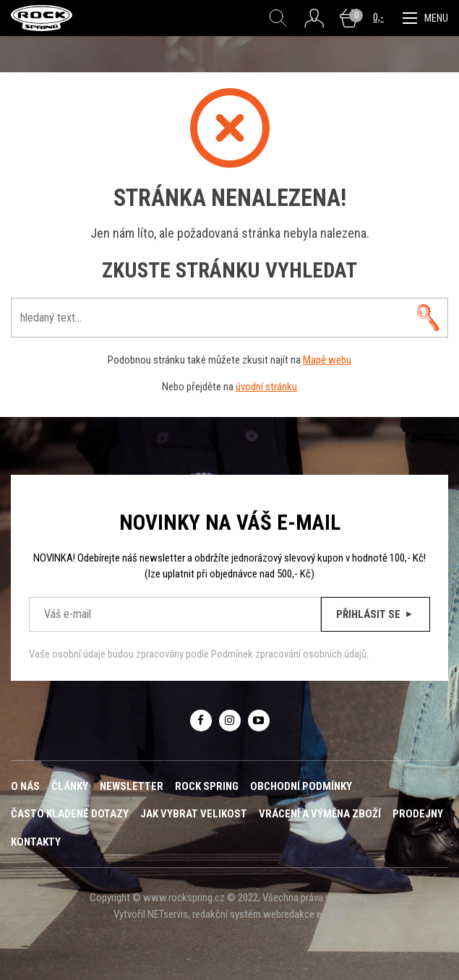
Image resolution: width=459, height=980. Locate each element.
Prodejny (418, 814)
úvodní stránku (266, 387)
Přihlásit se (376, 614)
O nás (25, 786)
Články (70, 786)
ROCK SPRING (207, 786)
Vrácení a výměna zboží (320, 814)
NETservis (168, 914)
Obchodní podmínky (301, 786)
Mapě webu (327, 360)
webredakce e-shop (305, 914)
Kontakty (36, 842)
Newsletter (132, 786)
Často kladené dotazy (70, 814)
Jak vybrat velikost (194, 814)
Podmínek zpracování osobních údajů (289, 654)
